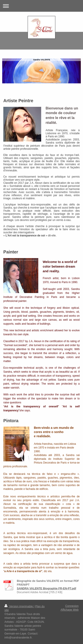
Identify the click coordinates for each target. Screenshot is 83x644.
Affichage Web (70, 610)
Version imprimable (19, 606)
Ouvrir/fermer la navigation (41, 6)
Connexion (72, 606)
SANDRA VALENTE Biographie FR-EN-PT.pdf (46, 588)
